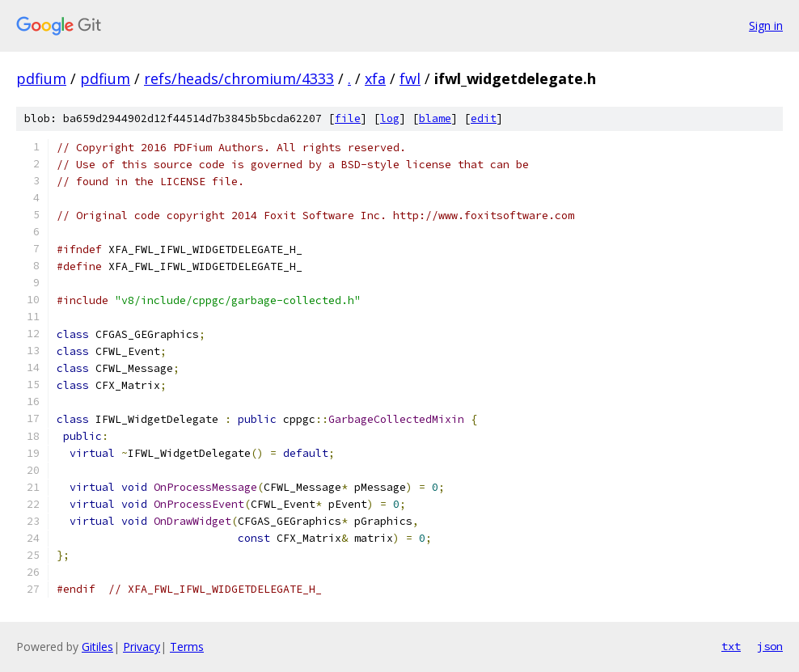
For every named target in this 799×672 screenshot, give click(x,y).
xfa (375, 78)
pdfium (41, 78)
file (348, 118)
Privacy (142, 647)
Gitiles (97, 647)
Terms (187, 647)
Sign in (766, 25)
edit (484, 118)
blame (435, 118)
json (770, 646)
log (390, 118)
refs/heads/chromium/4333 (239, 78)
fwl (410, 78)
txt (731, 646)
